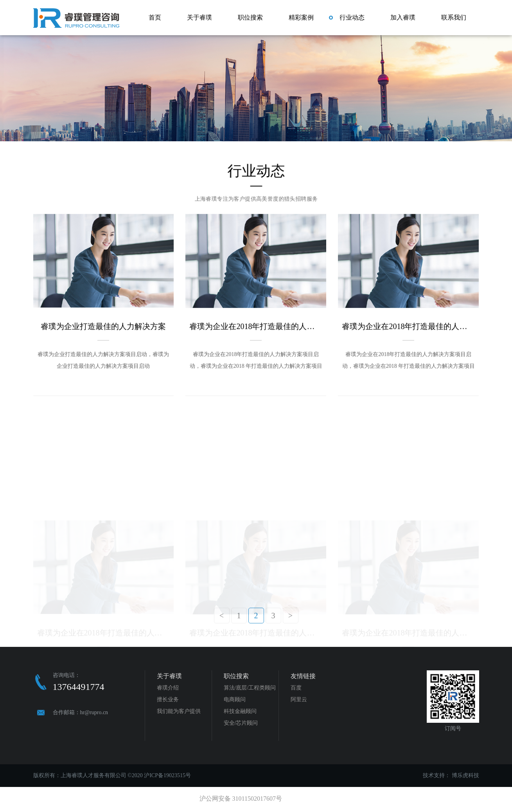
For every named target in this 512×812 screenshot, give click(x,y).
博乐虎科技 (465, 775)
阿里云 (299, 699)
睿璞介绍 (168, 688)
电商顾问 (235, 699)
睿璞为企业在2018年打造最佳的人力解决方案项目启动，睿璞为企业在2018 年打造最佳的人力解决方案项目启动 (256, 359)
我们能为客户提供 (179, 711)
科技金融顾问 (240, 711)
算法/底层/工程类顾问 (250, 688)
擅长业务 (168, 699)
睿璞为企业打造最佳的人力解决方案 (103, 324)
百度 (296, 688)
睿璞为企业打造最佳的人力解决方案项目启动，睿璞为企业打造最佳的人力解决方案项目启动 (103, 357)
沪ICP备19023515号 (167, 775)
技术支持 (434, 775)
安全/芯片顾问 (241, 723)
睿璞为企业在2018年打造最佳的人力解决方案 (256, 324)
